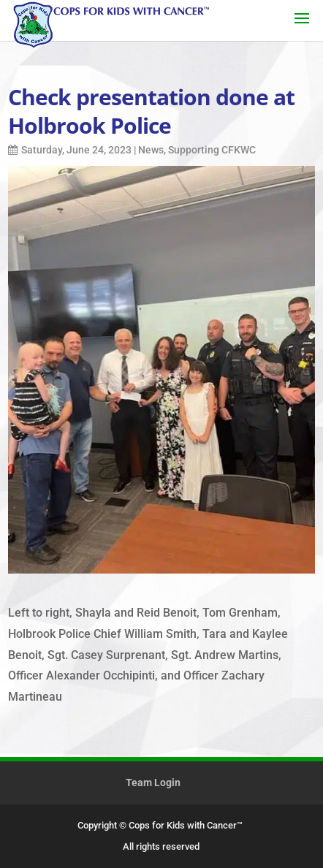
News (151, 150)
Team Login (153, 783)
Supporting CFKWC (212, 150)
